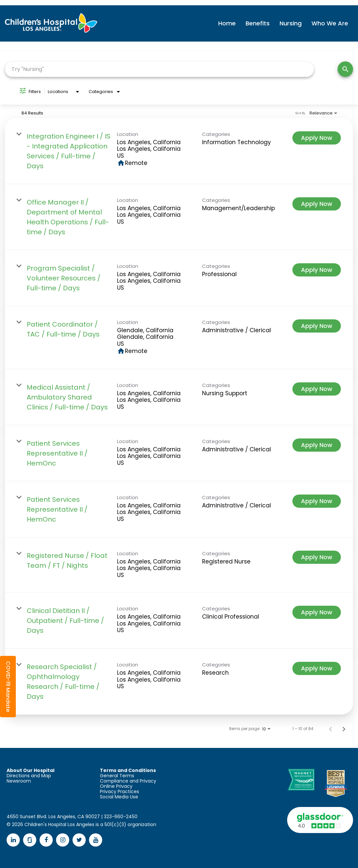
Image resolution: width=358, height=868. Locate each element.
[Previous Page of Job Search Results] (331, 729)
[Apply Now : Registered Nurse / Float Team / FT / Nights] (317, 557)
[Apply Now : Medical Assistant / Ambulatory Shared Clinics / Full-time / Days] (317, 389)
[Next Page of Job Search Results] (344, 729)
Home (227, 23)
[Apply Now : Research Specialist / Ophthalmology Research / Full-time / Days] (317, 668)
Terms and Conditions (128, 770)
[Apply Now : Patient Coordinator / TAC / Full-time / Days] (317, 326)
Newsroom (19, 781)
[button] (8, 687)
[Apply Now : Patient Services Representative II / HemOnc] (317, 445)
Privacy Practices (119, 791)
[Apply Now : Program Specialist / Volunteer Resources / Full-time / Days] (317, 270)
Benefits (258, 23)
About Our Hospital (30, 770)
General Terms (117, 776)
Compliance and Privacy (128, 781)
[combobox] (159, 69)
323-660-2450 (121, 817)
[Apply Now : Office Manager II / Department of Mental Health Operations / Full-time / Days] (317, 204)
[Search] (345, 69)
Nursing (291, 23)
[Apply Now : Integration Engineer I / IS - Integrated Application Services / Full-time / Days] (317, 138)
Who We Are (330, 23)
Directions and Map (29, 776)
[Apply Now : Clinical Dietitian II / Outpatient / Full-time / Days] (317, 612)
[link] (179, 151)
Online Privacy (116, 786)
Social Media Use (119, 797)
